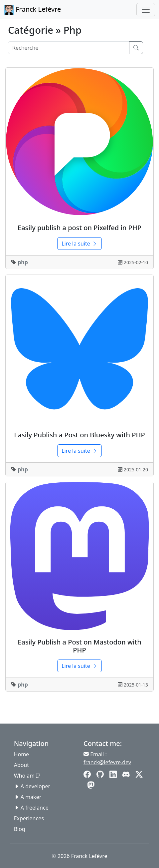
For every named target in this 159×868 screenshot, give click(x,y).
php (23, 262)
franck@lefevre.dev (107, 762)
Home (22, 754)
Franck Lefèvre (32, 10)
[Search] (69, 48)
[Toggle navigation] (146, 10)
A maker (31, 797)
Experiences (29, 818)
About (21, 765)
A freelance (35, 808)
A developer (35, 786)
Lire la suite (79, 244)
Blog (20, 829)
